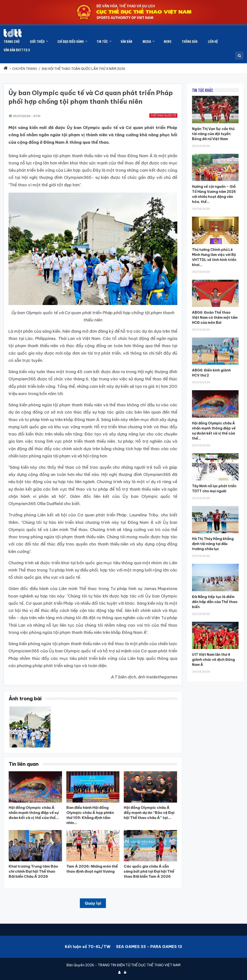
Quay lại (93, 903)
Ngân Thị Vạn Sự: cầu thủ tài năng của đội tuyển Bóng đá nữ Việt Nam (213, 134)
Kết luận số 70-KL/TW (88, 947)
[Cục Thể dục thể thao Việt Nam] (13, 33)
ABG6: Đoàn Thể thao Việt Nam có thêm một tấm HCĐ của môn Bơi (215, 318)
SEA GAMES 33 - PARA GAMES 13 (149, 947)
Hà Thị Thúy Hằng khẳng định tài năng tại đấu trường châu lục (213, 544)
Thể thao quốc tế (163, 115)
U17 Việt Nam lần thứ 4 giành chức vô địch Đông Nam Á (213, 660)
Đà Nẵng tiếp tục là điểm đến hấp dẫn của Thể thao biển (215, 602)
